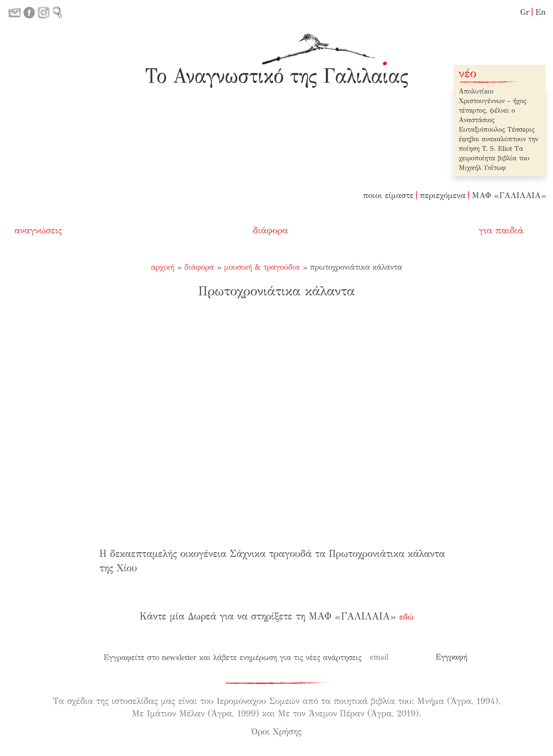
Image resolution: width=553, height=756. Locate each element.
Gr (525, 12)
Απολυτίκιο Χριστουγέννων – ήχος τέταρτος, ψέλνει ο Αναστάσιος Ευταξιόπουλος (493, 110)
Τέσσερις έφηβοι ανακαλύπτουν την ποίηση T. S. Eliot (499, 139)
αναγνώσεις (38, 230)
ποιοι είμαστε (388, 195)
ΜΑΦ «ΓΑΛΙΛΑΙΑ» (509, 195)
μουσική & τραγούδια (262, 267)
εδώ (406, 617)
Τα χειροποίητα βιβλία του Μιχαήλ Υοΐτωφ (494, 158)
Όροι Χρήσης (277, 732)
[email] (399, 657)
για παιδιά (501, 230)
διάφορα (271, 230)
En (541, 12)
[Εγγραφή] (451, 657)
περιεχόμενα (443, 195)
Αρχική (163, 267)
